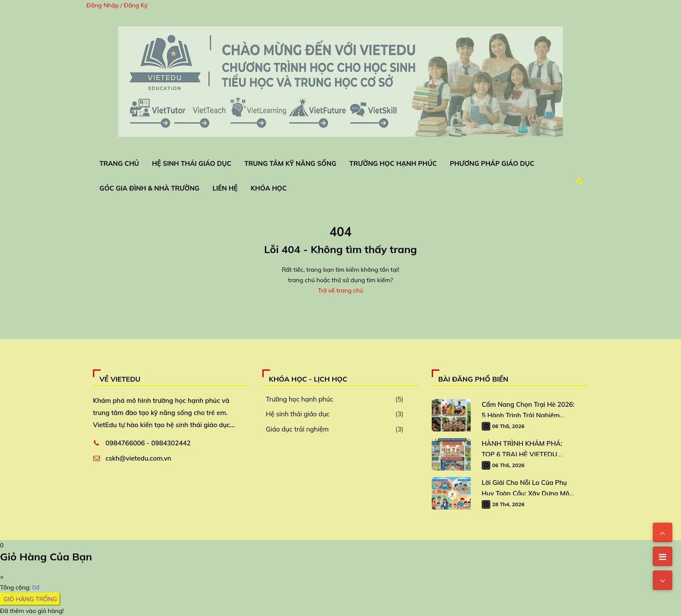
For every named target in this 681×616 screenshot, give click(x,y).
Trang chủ (119, 163)
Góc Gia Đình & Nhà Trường (149, 188)
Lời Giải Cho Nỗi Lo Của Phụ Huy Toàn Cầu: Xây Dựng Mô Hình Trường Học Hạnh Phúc (526, 487)
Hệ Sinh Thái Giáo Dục (192, 163)
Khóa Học (269, 188)
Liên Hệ (225, 188)
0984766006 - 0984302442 (148, 443)
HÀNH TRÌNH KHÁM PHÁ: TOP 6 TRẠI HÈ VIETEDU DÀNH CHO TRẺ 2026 (522, 448)
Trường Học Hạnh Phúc (393, 163)
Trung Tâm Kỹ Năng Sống (291, 163)
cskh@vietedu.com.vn (138, 458)
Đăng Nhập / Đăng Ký (117, 5)
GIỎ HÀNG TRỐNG (30, 599)
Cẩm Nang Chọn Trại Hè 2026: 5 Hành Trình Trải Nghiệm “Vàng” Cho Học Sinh (528, 409)
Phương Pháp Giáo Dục (492, 163)
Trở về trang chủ (340, 290)
